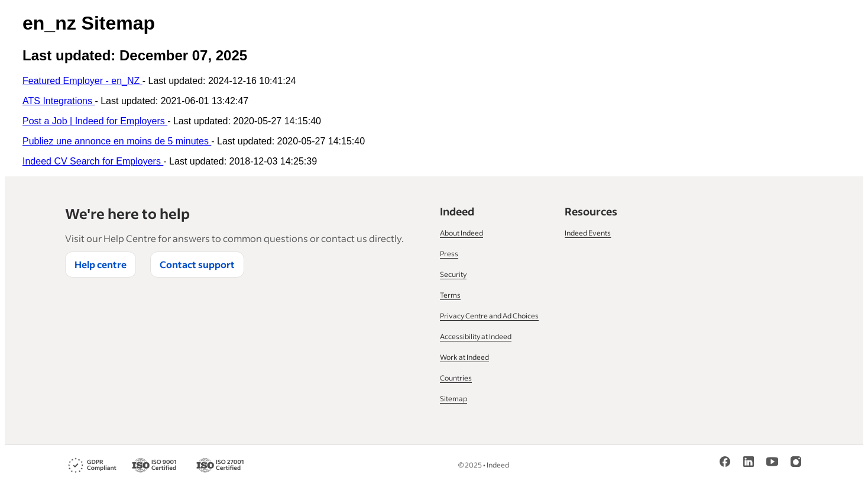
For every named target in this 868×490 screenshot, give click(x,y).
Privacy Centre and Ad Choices (489, 316)
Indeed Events (588, 233)
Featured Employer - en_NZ (82, 81)
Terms (450, 295)
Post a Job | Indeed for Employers (95, 121)
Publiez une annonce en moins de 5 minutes (117, 141)
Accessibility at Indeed (476, 336)
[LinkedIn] (749, 462)
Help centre (101, 264)
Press (449, 254)
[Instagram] (796, 462)
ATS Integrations (59, 101)
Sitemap (454, 399)
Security (453, 274)
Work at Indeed (464, 357)
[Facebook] (725, 462)
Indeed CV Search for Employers (93, 161)
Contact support (197, 264)
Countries (456, 378)
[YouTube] (772, 462)
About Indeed (461, 233)
